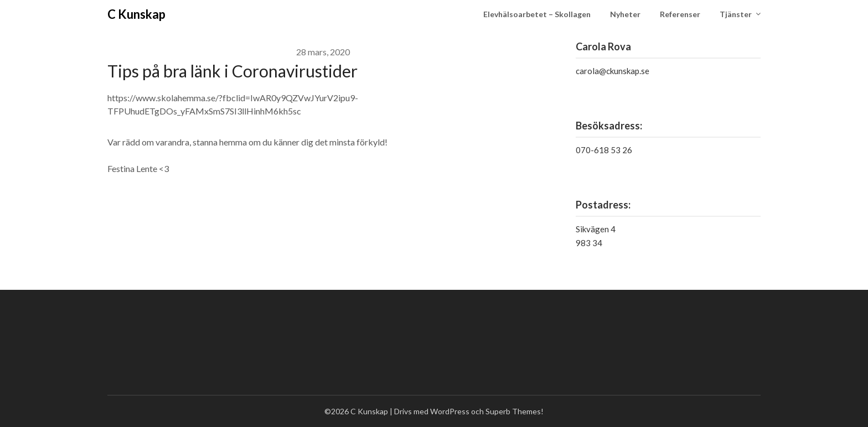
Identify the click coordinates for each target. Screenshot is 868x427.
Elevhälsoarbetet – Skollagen (537, 14)
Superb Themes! (515, 411)
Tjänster (736, 14)
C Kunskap (136, 14)
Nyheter (625, 14)
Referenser (680, 14)
